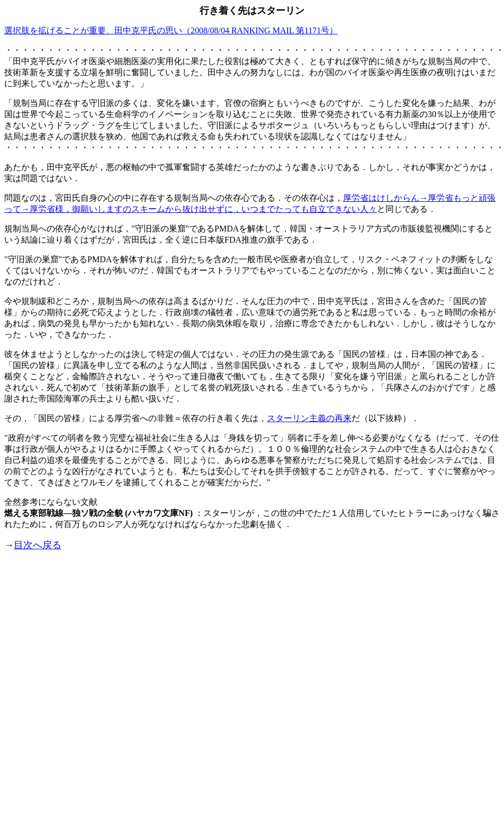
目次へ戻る (38, 545)
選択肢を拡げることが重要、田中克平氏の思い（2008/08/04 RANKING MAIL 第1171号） (171, 30)
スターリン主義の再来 (309, 418)
